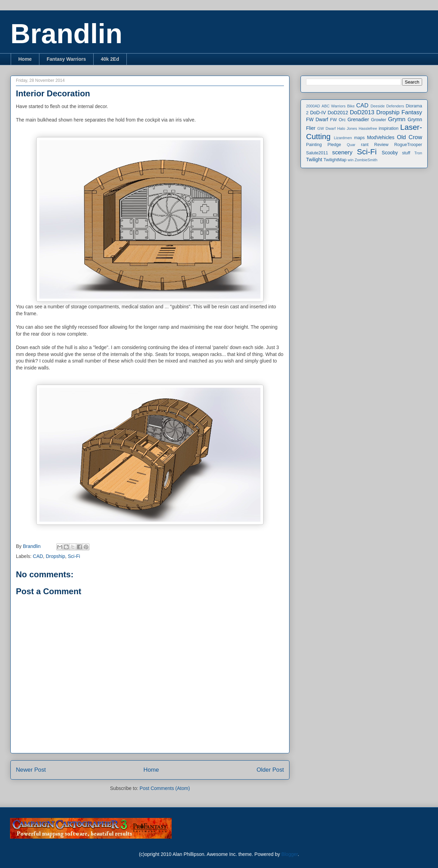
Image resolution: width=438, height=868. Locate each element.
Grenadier (358, 119)
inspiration (388, 128)
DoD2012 (338, 113)
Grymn (397, 119)
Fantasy (412, 112)
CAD (38, 556)
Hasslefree (368, 128)
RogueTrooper (408, 145)
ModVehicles (380, 137)
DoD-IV (318, 113)
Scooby (390, 153)
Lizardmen (343, 138)
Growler (379, 120)
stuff (406, 153)
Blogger (289, 854)
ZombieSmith (366, 160)
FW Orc (338, 120)
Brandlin (66, 34)
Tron (418, 153)
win (351, 160)
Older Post (270, 770)
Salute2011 (317, 153)
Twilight (314, 160)
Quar (351, 145)
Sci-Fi (74, 556)
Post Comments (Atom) (165, 788)
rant (365, 145)
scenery (342, 152)
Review (381, 145)
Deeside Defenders (387, 106)
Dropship (55, 556)
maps (359, 138)
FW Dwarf (317, 119)
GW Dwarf (327, 128)
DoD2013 (362, 112)
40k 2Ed (110, 59)
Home (25, 59)
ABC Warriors (334, 106)
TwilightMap (335, 160)
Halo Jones (347, 128)
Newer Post (31, 770)
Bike (351, 106)
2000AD (313, 106)
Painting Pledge (323, 145)
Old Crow (410, 137)
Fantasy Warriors (66, 59)
